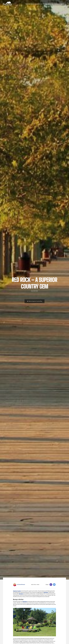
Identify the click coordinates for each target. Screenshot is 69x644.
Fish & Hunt (28, 4)
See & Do (45, 4)
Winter (49, 4)
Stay (52, 4)
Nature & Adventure (38, 4)
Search (65, 3)
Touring (32, 4)
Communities (57, 4)
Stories (62, 4)
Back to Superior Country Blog (34, 301)
